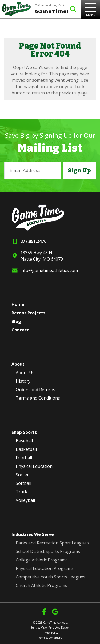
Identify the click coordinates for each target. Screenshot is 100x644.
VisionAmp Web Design (55, 628)
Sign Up (79, 170)
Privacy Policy (50, 633)
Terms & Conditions (50, 638)
